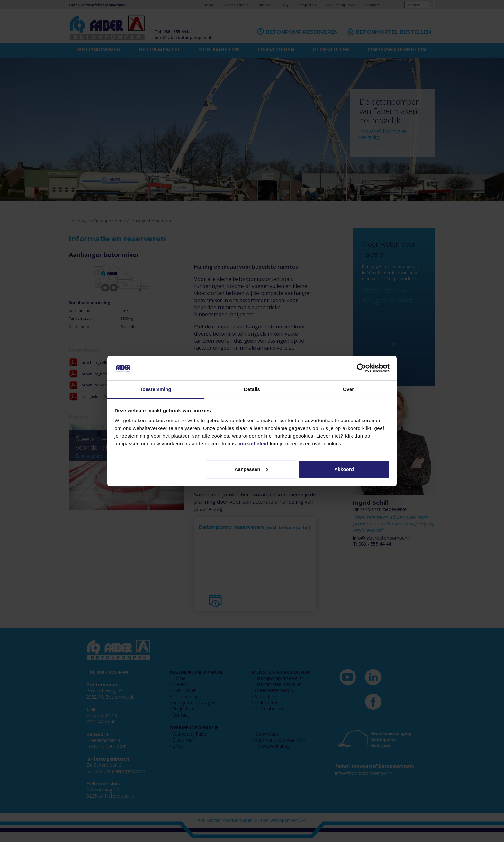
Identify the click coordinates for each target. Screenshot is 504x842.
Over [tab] (349, 389)
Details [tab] (252, 389)
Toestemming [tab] (156, 389)
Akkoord (344, 469)
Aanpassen (251, 469)
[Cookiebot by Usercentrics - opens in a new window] (361, 368)
